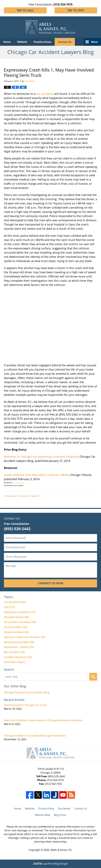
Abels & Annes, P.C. (61, 850)
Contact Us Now (51, 583)
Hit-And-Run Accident (20, 622)
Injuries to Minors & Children (24, 637)
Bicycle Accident (16, 632)
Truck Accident (16, 627)
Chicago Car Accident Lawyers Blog (51, 27)
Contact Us (65, 42)
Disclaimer (64, 809)
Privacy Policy (46, 809)
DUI (9, 607)
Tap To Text (76, 10)
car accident (45, 94)
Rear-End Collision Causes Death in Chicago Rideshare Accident (43, 720)
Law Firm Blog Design (51, 864)
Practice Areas (43, 42)
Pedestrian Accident (20, 612)
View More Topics (15, 662)
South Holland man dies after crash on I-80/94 (36, 475)
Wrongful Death (16, 617)
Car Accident (18, 483)
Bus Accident (14, 652)
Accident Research (18, 657)
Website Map (42, 815)
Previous (11, 496)
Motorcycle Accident (19, 642)
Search (93, 677)
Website (22, 42)
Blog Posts (60, 815)
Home (7, 42)
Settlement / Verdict (19, 647)
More (94, 42)
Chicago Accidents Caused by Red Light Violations (35, 736)
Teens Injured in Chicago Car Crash (25, 705)
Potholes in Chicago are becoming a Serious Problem (41, 457)
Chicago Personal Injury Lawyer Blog (27, 692)
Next (35, 496)
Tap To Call (25, 10)
